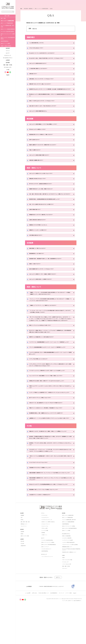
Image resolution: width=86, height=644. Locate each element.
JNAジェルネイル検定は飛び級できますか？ (40, 64)
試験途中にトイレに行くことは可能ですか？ (40, 235)
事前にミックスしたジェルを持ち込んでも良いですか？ (43, 337)
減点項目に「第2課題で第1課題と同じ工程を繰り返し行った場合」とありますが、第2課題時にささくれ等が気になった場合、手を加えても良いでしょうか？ (50, 467)
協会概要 (8, 62)
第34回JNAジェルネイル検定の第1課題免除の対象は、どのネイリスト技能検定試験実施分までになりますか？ (50, 98)
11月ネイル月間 (44, 566)
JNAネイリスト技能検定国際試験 (8, 29)
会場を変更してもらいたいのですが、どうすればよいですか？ (44, 79)
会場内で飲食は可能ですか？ (36, 215)
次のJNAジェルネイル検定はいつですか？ (39, 133)
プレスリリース (24, 564)
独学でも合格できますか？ (36, 143)
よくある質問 (28, 631)
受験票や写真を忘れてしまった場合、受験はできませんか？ (44, 192)
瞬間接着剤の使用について (67, 585)
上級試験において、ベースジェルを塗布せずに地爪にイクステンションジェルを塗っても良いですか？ (50, 445)
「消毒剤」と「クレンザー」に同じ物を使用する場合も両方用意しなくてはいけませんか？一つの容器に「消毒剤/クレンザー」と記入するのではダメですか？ (50, 299)
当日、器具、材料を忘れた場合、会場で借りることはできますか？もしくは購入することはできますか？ (50, 198)
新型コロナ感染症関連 (66, 574)
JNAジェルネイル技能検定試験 (68, 553)
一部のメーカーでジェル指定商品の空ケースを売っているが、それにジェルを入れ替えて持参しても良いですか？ (50, 489)
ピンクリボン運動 (45, 568)
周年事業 (43, 571)
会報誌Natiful (23, 584)
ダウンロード (65, 606)
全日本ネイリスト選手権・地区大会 (48, 560)
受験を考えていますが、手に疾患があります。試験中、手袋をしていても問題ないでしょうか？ (50, 460)
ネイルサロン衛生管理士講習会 (7, 31)
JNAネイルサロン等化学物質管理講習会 (8, 38)
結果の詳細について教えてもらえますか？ (39, 254)
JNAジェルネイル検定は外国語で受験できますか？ (42, 158)
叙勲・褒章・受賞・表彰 (25, 560)
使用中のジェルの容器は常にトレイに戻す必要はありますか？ (44, 349)
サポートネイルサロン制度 (67, 598)
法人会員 (22, 581)
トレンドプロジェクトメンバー (47, 594)
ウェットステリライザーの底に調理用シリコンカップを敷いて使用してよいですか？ (50, 396)
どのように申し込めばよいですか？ (38, 48)
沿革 (22, 555)
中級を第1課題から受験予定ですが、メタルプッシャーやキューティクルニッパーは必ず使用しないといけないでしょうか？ (51, 514)
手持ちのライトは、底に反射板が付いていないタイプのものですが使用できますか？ (50, 428)
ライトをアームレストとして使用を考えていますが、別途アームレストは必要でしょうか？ (50, 390)
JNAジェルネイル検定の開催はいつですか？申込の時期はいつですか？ (46, 127)
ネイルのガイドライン (8, 58)
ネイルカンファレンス (46, 562)
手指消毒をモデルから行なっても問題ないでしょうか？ (43, 501)
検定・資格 (3, 18)
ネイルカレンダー (8, 67)
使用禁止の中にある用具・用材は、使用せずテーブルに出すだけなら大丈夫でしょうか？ (50, 402)
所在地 (22, 558)
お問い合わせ (35, 631)
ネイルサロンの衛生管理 (67, 576)
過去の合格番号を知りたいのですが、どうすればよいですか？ (44, 274)
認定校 (22, 572)
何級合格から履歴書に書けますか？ (38, 163)
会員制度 (8, 60)
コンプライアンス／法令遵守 (68, 578)
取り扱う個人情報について (44, 631)
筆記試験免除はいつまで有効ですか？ (38, 259)
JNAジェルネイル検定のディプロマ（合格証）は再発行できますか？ (46, 279)
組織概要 (22, 553)
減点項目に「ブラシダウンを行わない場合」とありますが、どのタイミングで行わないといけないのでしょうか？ (50, 475)
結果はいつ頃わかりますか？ (36, 269)
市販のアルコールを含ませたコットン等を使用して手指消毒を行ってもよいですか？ (50, 433)
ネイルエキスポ (44, 553)
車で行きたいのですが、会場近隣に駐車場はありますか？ (43, 187)
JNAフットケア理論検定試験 (7, 23)
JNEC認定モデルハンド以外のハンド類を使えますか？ (42, 533)
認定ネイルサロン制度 (25, 574)
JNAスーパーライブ (45, 585)
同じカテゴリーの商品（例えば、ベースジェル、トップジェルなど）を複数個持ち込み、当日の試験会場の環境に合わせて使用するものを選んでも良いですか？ (50, 343)
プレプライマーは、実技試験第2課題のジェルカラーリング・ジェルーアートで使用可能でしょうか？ (51, 355)
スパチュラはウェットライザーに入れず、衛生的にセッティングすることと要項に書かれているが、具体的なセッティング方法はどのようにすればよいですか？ (50, 382)
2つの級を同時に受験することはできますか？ (40, 69)
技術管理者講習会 (5, 41)
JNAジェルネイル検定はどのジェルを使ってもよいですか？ (44, 177)
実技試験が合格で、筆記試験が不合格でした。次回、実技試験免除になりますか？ (49, 264)
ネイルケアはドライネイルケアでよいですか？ (41, 495)
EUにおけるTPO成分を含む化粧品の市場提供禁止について (71, 587)
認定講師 (22, 569)
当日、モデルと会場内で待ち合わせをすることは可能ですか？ (44, 210)
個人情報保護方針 (54, 631)
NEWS (63, 595)
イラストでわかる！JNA (67, 602)
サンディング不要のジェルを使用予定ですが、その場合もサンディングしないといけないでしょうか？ (50, 417)
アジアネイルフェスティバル (47, 558)
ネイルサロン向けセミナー (46, 587)
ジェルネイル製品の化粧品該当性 (68, 580)
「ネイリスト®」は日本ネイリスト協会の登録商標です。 (72, 638)
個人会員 (22, 579)
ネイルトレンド (8, 55)
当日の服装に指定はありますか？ (37, 241)
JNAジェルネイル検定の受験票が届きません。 (41, 114)
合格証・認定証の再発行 (6, 46)
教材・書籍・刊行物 (8, 65)
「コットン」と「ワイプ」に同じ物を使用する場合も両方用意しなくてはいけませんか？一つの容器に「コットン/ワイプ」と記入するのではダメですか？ (50, 306)
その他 (8, 70)
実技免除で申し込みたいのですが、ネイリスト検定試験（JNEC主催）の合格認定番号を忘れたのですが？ (51, 90)
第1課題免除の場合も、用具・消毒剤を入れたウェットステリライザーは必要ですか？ (50, 438)
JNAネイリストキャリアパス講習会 (8, 34)
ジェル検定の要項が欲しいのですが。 (38, 43)
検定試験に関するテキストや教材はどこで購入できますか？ (44, 138)
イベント (8, 51)
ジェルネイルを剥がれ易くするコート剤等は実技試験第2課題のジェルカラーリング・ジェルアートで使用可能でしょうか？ (50, 370)
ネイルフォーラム (45, 564)
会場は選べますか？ (34, 74)
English (8, 75)
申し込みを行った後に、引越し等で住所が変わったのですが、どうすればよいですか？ (50, 58)
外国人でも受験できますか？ (36, 153)
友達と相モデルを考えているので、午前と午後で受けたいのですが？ (46, 109)
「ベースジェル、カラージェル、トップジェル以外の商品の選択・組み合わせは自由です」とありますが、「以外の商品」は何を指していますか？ (50, 319)
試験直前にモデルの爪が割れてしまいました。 (41, 230)
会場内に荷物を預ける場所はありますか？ (40, 225)
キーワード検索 (69, 631)
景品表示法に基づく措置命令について (69, 590)
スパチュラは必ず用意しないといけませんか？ (41, 376)
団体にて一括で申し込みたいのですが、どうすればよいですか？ (45, 104)
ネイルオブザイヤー (45, 555)
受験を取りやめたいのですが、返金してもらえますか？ (43, 84)
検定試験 (64, 551)
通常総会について (24, 562)
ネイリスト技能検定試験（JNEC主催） (8, 26)
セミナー (8, 53)
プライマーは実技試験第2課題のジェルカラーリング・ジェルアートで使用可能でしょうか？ (51, 363)
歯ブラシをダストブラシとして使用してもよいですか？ (43, 423)
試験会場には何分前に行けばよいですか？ (40, 182)
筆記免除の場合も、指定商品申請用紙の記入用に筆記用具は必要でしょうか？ (48, 205)
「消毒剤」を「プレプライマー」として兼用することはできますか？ (46, 312)
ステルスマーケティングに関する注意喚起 (70, 582)
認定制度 (8, 48)
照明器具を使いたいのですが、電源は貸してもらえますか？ (44, 220)
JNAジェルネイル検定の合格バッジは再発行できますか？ (43, 285)
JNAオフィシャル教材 (5, 44)
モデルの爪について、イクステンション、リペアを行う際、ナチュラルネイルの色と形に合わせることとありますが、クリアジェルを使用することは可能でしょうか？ (50, 482)
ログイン (58, 615)
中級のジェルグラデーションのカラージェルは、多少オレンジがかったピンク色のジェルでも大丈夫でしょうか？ (50, 409)
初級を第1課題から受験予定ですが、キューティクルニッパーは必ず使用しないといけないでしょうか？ (51, 507)
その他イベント (44, 573)
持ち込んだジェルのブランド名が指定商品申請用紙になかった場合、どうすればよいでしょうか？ (50, 521)
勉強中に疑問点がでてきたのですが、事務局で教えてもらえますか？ (46, 148)
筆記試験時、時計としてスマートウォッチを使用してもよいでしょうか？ (47, 528)
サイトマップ (61, 631)
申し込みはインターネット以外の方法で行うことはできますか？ (45, 53)
